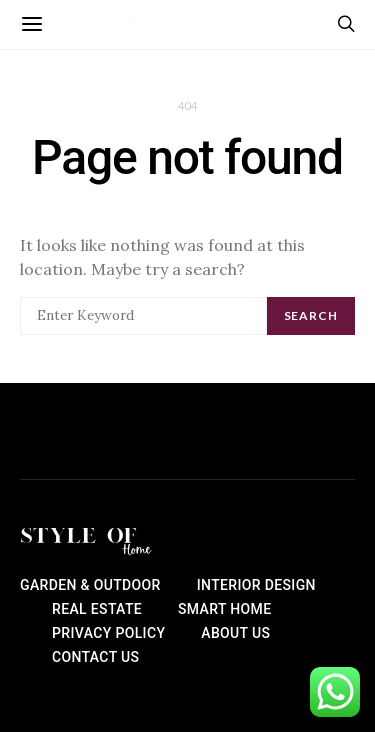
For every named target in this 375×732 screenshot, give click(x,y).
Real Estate (97, 609)
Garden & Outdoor (90, 585)
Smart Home (224, 609)
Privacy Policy (108, 633)
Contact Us (95, 657)
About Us (235, 633)
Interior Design (256, 585)
